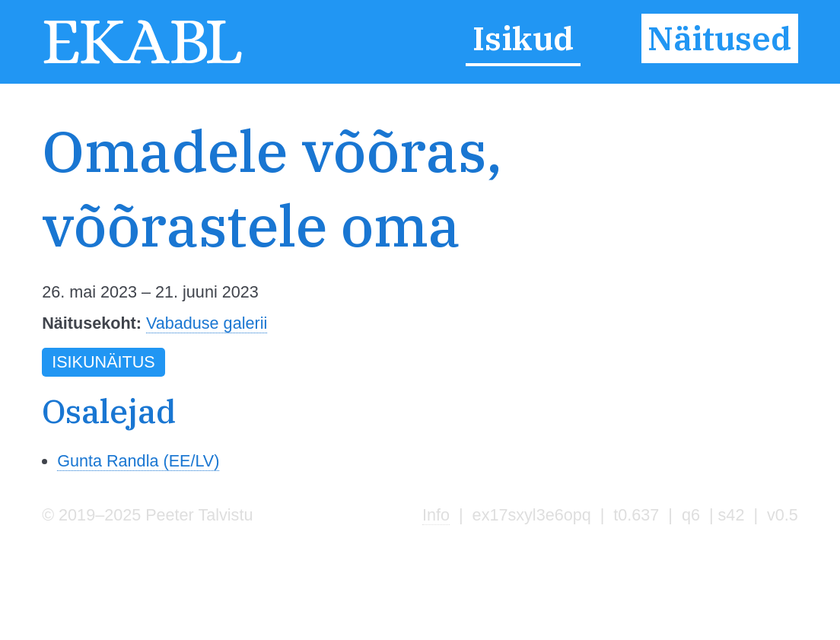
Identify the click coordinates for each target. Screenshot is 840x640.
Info (436, 515)
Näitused (719, 39)
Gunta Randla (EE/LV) (138, 461)
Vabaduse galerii (207, 323)
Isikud (523, 39)
